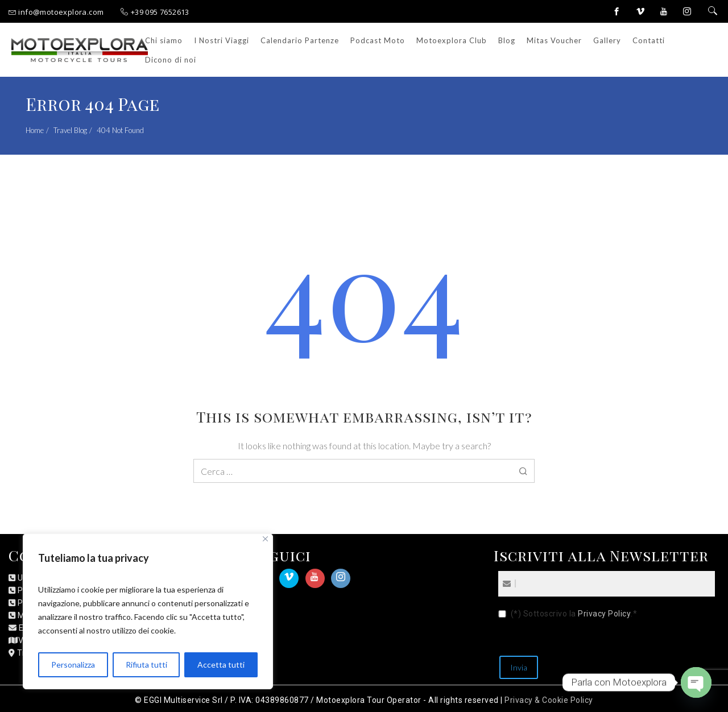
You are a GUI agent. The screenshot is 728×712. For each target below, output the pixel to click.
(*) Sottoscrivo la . (574, 614)
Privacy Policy (604, 614)
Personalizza (73, 665)
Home (35, 130)
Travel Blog (70, 130)
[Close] (265, 539)
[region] (148, 611)
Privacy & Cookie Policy (549, 700)
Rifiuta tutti (146, 665)
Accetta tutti (221, 665)
